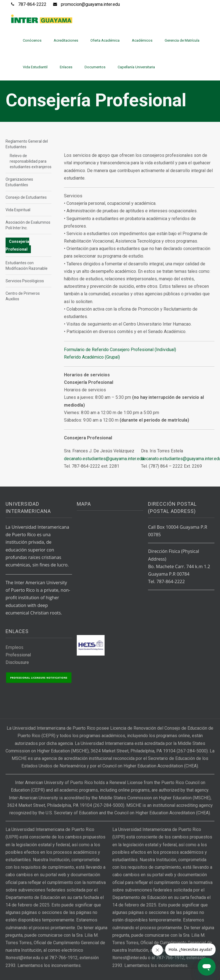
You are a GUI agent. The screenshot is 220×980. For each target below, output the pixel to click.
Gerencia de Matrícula (182, 40)
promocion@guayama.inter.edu (90, 4)
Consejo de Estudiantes (26, 197)
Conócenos (32, 40)
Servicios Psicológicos (25, 281)
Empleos (14, 647)
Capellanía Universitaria (136, 67)
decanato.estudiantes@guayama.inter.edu (104, 459)
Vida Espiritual (18, 210)
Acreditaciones (66, 40)
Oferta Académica (105, 40)
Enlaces (66, 67)
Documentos (95, 67)
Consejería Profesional (17, 245)
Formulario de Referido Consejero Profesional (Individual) (120, 350)
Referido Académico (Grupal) (92, 357)
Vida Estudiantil (35, 67)
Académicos (142, 40)
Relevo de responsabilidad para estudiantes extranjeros (31, 161)
